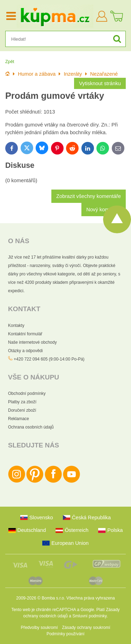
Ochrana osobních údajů (31, 427)
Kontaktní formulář (25, 334)
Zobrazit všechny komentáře (89, 196)
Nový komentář (104, 210)
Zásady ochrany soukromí (86, 628)
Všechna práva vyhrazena (91, 598)
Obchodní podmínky (27, 393)
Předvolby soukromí (39, 628)
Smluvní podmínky (89, 616)
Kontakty (16, 326)
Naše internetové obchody (32, 342)
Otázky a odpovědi (25, 351)
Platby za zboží (22, 402)
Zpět (10, 61)
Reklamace (19, 419)
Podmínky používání (65, 634)
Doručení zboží (22, 410)
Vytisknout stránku (100, 83)
